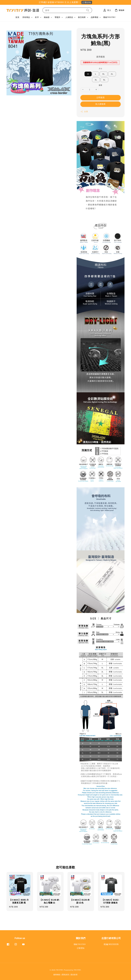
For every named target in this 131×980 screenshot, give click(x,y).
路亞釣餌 (82, 17)
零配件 (58, 17)
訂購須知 (87, 2)
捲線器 (47, 17)
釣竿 (37, 17)
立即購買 (100, 97)
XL (104, 74)
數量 (101, 85)
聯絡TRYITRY (109, 17)
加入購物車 (100, 104)
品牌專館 (95, 17)
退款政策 (74, 975)
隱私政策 (65, 975)
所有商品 (26, 17)
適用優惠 (100, 57)
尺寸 (101, 69)
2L (112, 74)
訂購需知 (81, 948)
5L (104, 80)
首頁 (17, 17)
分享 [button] (84, 112)
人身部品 (69, 17)
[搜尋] (88, 10)
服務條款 (57, 975)
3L (96, 80)
